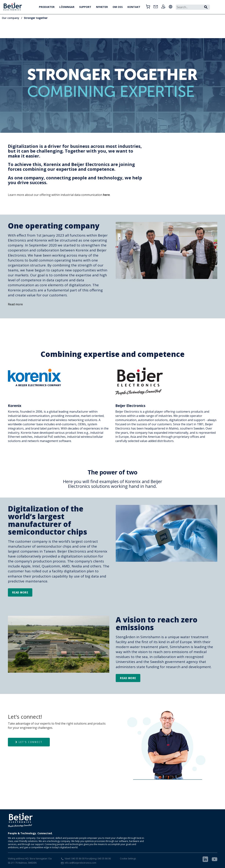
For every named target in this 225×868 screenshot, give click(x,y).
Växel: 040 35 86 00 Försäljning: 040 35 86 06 (88, 859)
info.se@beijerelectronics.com (80, 863)
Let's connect (29, 742)
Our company (11, 18)
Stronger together (36, 18)
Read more (15, 304)
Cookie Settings (128, 859)
